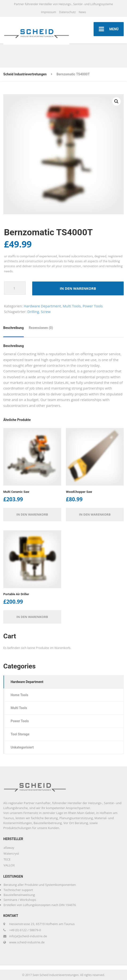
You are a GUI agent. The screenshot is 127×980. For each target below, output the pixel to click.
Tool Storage (20, 734)
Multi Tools (72, 306)
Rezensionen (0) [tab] (41, 328)
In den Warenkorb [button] (32, 514)
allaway (9, 848)
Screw (46, 312)
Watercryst (11, 853)
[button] (116, 101)
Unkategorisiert (22, 747)
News (82, 12)
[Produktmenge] (15, 288)
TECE (7, 859)
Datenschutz (67, 12)
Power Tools (93, 306)
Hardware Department (42, 306)
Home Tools (19, 695)
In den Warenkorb (78, 288)
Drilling (33, 312)
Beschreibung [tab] (14, 328)
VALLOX (9, 865)
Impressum (48, 12)
